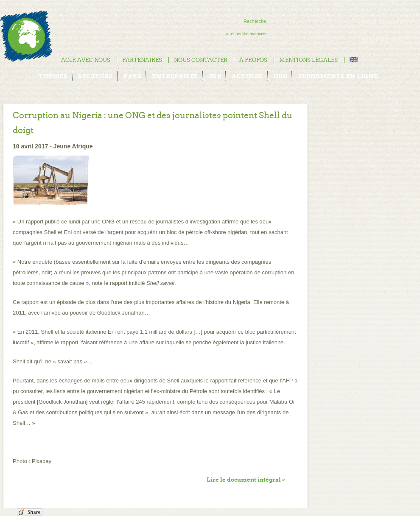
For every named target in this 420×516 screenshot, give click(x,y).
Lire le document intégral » (246, 480)
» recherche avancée (246, 34)
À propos (253, 60)
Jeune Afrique (73, 146)
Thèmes (53, 76)
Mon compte (382, 22)
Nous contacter (201, 60)
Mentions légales (308, 60)
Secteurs (95, 76)
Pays (132, 76)
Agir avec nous (86, 60)
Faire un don (382, 39)
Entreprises (175, 76)
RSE (215, 76)
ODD (281, 76)
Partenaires (142, 60)
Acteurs (247, 76)
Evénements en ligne (338, 76)
